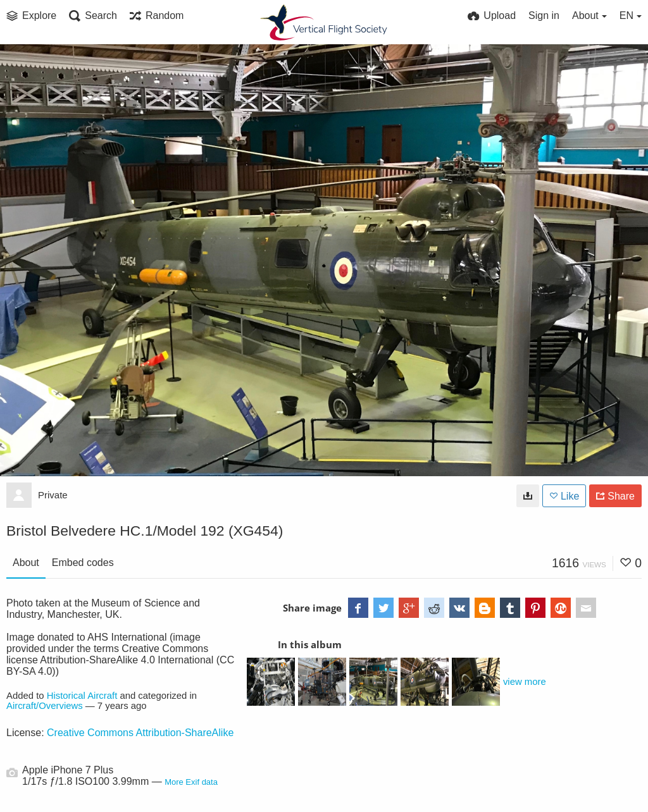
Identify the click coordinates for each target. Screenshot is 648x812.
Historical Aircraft (82, 696)
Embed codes (83, 563)
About (26, 563)
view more (525, 682)
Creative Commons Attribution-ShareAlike (140, 733)
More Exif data (191, 782)
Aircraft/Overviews (45, 706)
